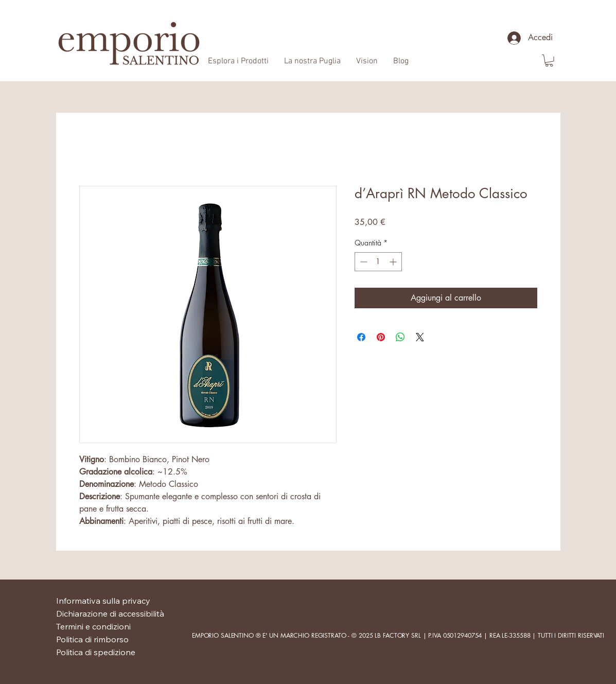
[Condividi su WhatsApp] (400, 337)
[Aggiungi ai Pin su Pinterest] (381, 337)
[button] (549, 61)
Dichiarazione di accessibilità (110, 613)
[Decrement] (363, 262)
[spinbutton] (378, 262)
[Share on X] (420, 337)
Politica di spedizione (96, 652)
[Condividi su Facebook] (361, 337)
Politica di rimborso (92, 639)
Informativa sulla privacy (103, 601)
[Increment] (394, 262)
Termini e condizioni (93, 626)
